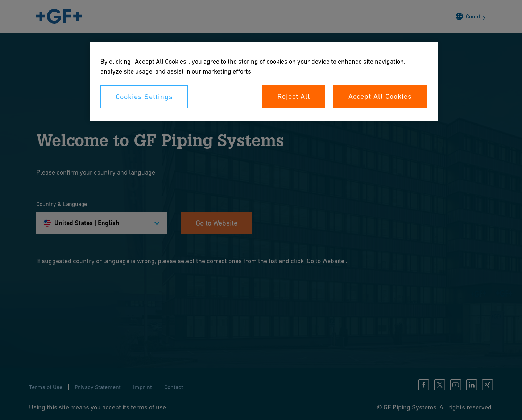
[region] (264, 81)
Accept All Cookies (380, 96)
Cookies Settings (144, 97)
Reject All (294, 96)
